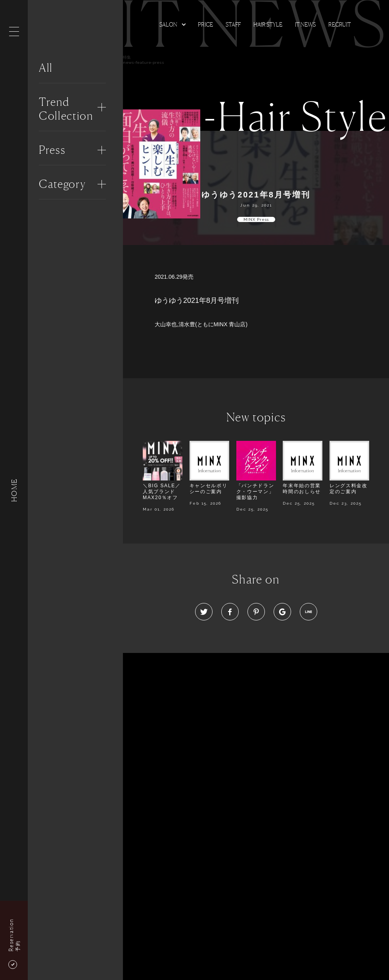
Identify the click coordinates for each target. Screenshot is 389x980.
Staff (233, 24)
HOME (14, 490)
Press (52, 150)
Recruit (340, 24)
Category (62, 184)
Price (205, 24)
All (46, 68)
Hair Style (268, 24)
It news (305, 24)
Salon (168, 24)
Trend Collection (66, 109)
